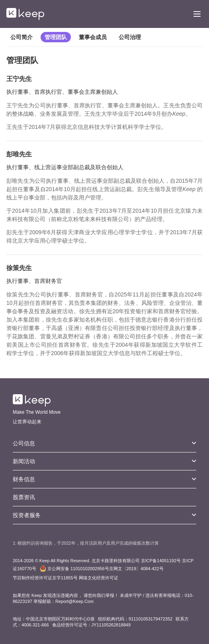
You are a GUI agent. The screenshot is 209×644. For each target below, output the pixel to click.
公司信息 (104, 443)
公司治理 (130, 37)
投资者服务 (104, 515)
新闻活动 (104, 461)
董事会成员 (93, 37)
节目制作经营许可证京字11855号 (45, 578)
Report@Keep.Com (74, 601)
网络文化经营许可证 (99, 578)
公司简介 (21, 37)
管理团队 (56, 37)
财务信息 (104, 479)
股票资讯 (24, 497)
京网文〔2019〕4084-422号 (102, 569)
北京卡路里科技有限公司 (116, 561)
